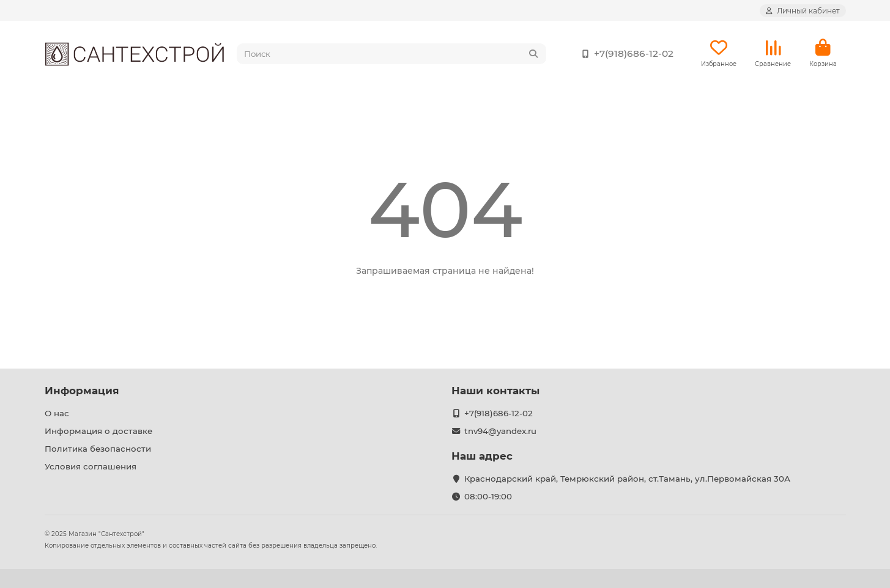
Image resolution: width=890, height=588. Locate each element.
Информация (82, 391)
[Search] (391, 54)
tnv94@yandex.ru (500, 431)
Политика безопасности (98, 449)
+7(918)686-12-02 (625, 54)
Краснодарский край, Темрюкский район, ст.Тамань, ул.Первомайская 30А (627, 479)
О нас (57, 413)
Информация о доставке (98, 431)
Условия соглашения (91, 466)
